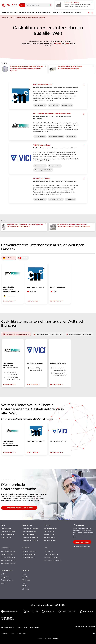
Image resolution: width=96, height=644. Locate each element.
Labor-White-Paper (7, 554)
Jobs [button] (54, 13)
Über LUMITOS (22, 627)
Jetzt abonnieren (82, 542)
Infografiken (5, 577)
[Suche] (50, 5)
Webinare (25, 586)
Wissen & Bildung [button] (64, 13)
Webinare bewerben (29, 554)
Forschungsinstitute (8, 580)
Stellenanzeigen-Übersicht (52, 560)
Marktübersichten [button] (34, 13)
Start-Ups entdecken (29, 531)
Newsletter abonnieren (9, 531)
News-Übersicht (6, 537)
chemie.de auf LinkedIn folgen (82, 546)
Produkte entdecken (50, 528)
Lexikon (4, 574)
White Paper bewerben (8, 560)
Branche (58, 43)
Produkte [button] (22, 13)
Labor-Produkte (49, 531)
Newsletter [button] (76, 13)
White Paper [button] (47, 13)
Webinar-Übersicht (29, 557)
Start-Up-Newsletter (8, 534)
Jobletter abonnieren (51, 554)
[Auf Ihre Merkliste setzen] (84, 85)
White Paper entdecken (8, 551)
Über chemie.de (35, 627)
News (24, 574)
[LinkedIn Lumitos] (94, 633)
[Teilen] (89, 13)
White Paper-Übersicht (8, 563)
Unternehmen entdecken (30, 528)
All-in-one (26, 589)
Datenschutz (22, 633)
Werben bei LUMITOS (8, 627)
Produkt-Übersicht (50, 540)
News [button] (4, 13)
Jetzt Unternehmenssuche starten (19, 508)
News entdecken (6, 528)
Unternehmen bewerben (30, 537)
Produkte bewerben (50, 537)
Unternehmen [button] (12, 13)
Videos (3, 583)
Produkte (25, 577)
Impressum (5, 633)
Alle (21, 5)
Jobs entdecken (49, 551)
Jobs (24, 583)
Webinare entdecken (29, 551)
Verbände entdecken (29, 534)
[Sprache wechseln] (92, 13)
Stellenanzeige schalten (52, 557)
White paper (26, 580)
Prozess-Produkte (50, 534)
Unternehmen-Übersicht (30, 540)
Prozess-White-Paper (8, 557)
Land (67, 43)
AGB (13, 633)
